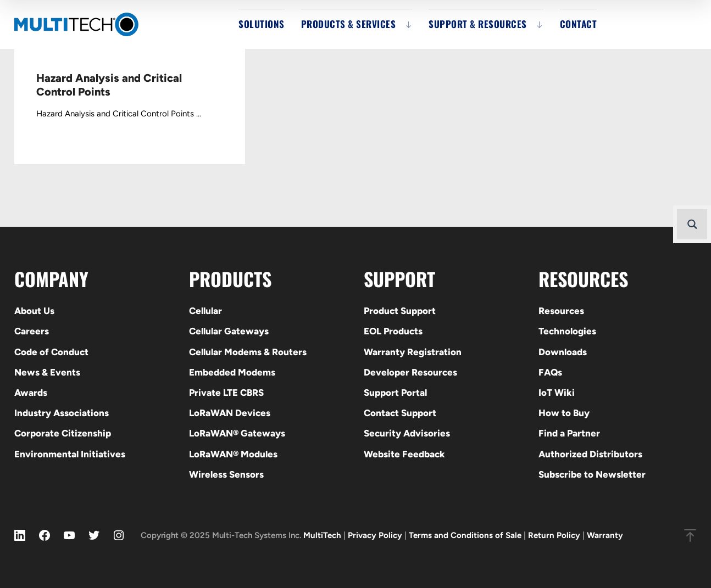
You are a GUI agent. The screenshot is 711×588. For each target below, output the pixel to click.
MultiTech (322, 535)
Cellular (205, 311)
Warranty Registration (413, 352)
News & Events (47, 372)
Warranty (605, 535)
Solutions (262, 24)
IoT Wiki (557, 393)
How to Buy (564, 413)
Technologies (567, 331)
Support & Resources (478, 24)
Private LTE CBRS (226, 393)
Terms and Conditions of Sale (465, 535)
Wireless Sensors (226, 474)
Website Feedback (404, 454)
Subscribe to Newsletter (592, 474)
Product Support (400, 311)
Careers (32, 331)
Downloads (563, 352)
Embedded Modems (232, 372)
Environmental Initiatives (70, 454)
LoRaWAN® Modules (233, 454)
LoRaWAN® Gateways (237, 433)
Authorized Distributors (590, 454)
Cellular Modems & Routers (248, 352)
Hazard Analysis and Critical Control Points (109, 85)
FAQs (550, 372)
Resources (561, 311)
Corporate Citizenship (63, 433)
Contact (579, 24)
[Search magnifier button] (692, 224)
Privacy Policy (375, 535)
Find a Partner (569, 433)
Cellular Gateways (229, 331)
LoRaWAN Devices (230, 413)
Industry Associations (62, 413)
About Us (34, 311)
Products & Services (349, 24)
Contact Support (400, 413)
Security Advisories (407, 433)
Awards (31, 393)
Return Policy (554, 535)
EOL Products (393, 331)
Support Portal (395, 393)
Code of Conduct (51, 352)
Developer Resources (410, 372)
